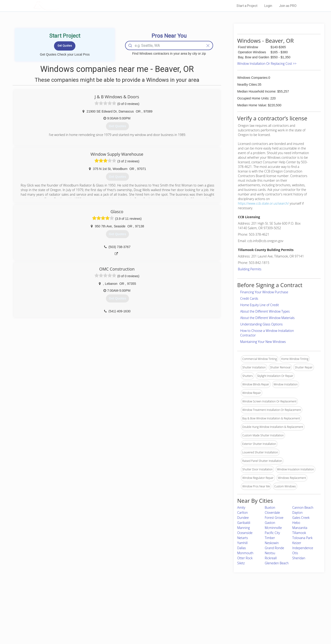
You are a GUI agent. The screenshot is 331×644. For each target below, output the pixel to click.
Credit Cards (249, 298)
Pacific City (272, 533)
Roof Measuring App (155, 616)
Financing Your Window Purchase (264, 292)
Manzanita (300, 528)
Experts (147, 610)
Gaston (270, 523)
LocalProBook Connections (236, 621)
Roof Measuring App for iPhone (161, 621)
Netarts (243, 538)
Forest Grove (274, 518)
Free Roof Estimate (90, 621)
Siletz (241, 563)
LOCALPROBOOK (60, 6)
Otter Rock (245, 558)
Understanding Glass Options (261, 324)
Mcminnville (273, 528)
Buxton (270, 507)
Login (268, 6)
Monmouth (245, 553)
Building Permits (250, 269)
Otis (295, 553)
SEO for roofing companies (235, 626)
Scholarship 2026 (230, 605)
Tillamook (299, 533)
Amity (241, 507)
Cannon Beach (303, 507)
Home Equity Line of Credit (260, 305)
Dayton (298, 513)
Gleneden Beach (277, 563)
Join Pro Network (153, 605)
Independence (303, 548)
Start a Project (247, 6)
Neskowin (272, 543)
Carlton (243, 513)
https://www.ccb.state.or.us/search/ (263, 203)
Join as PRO (288, 6)
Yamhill (242, 543)
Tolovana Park (302, 538)
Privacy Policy (227, 610)
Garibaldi (244, 523)
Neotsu (270, 553)
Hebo (296, 523)
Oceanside (245, 533)
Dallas (242, 548)
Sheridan (299, 558)
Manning (244, 528)
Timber (270, 538)
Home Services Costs (92, 605)
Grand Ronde (274, 548)
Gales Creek (301, 518)
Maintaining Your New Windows (263, 342)
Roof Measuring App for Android (162, 626)
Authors (224, 616)
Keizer (297, 543)
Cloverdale (272, 513)
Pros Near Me (86, 610)
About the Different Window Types (265, 311)
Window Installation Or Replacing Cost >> (267, 64)
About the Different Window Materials (267, 318)
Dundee (243, 518)
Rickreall (271, 558)
